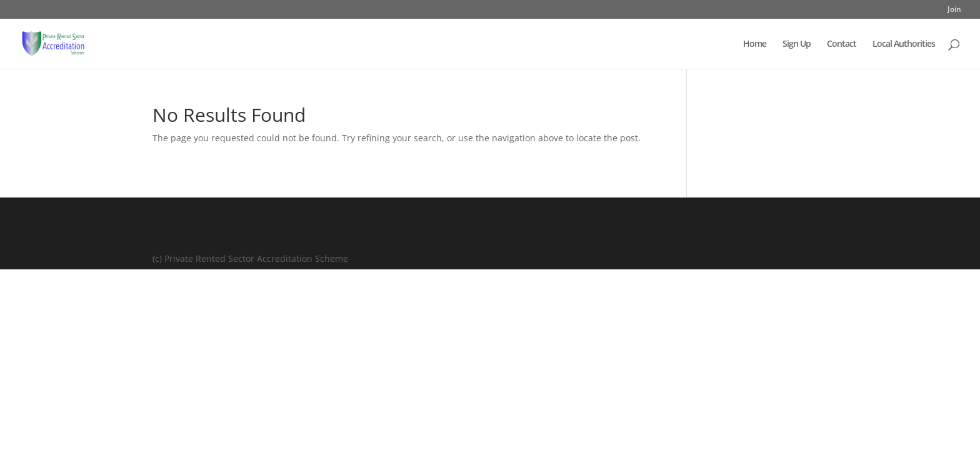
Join (954, 10)
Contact (842, 44)
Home (755, 44)
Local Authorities (904, 44)
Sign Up (797, 44)
